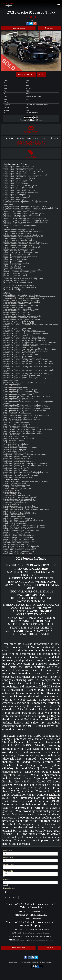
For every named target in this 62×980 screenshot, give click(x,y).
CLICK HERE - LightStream (31, 919)
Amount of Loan (9, 864)
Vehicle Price (8, 851)
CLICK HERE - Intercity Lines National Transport (31, 929)
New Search (49, 28)
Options (31, 154)
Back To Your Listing (18, 28)
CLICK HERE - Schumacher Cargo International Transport (31, 936)
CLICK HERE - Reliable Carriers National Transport (31, 933)
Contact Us (31, 129)
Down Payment (8, 858)
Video (41, 75)
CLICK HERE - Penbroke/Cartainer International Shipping (31, 940)
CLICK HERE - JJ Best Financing (31, 912)
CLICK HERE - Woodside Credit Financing (31, 915)
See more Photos (26, 75)
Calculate (6, 898)
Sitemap (42, 962)
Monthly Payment (9, 888)
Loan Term (7, 880)
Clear (15, 898)
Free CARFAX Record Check (31, 119)
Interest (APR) (8, 871)
